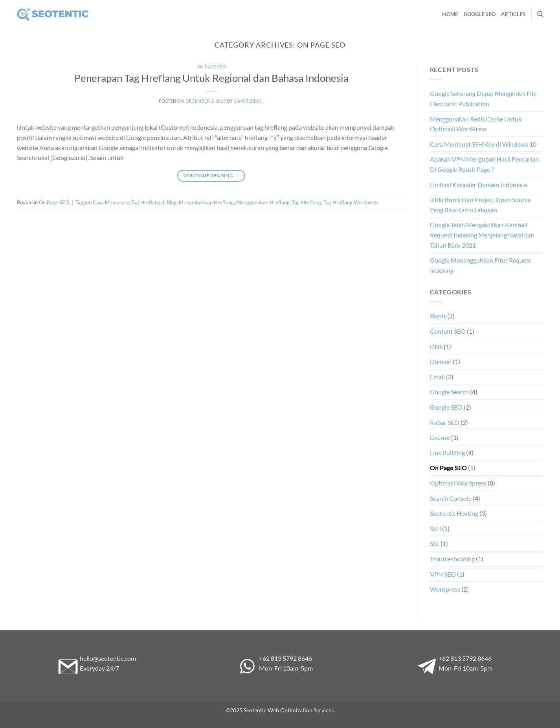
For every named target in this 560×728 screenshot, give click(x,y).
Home (450, 14)
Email (437, 377)
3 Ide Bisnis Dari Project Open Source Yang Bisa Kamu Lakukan (480, 205)
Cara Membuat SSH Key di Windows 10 (483, 144)
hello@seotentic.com (108, 658)
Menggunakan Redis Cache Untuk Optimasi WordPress (476, 124)
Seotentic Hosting (454, 513)
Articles (513, 14)
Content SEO (448, 331)
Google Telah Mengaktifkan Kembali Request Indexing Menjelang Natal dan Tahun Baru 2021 (482, 235)
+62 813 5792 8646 (286, 658)
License (440, 437)
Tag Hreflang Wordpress (351, 202)
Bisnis (438, 316)
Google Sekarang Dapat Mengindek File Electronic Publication (483, 98)
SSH (435, 529)
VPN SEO (443, 574)
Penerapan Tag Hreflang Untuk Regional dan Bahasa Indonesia (211, 78)
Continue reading (211, 176)
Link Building (447, 453)
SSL (435, 543)
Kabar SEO (445, 422)
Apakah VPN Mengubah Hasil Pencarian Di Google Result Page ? (484, 164)
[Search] (540, 14)
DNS (436, 347)
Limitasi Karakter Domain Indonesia (478, 185)
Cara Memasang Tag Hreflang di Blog (135, 202)
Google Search (449, 392)
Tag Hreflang (307, 202)
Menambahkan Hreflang (206, 202)
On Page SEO (211, 67)
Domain (441, 361)
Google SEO (480, 14)
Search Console (451, 498)
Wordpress (445, 589)
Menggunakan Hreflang (263, 202)
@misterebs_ (249, 101)
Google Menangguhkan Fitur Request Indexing (481, 265)
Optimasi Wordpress (458, 483)
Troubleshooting (452, 559)
